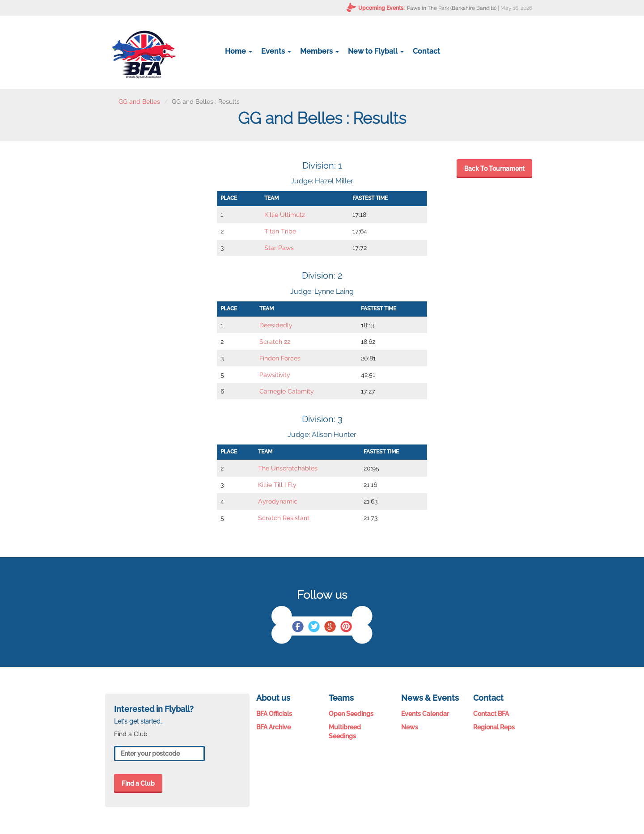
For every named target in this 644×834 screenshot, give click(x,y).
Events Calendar (425, 714)
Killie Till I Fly (277, 485)
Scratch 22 (275, 342)
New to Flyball (376, 51)
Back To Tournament (494, 169)
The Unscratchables (288, 468)
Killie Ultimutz (285, 215)
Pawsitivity (275, 375)
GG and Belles (139, 102)
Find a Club (138, 783)
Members (320, 51)
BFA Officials (274, 714)
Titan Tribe (280, 231)
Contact (426, 51)
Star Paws (279, 248)
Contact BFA (491, 714)
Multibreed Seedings (345, 732)
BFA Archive (273, 727)
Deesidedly (276, 325)
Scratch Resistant (284, 518)
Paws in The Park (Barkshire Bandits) (452, 8)
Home (239, 51)
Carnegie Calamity (287, 391)
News (410, 727)
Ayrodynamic (278, 501)
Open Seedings (351, 714)
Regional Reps (494, 727)
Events (276, 51)
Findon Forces (280, 358)
